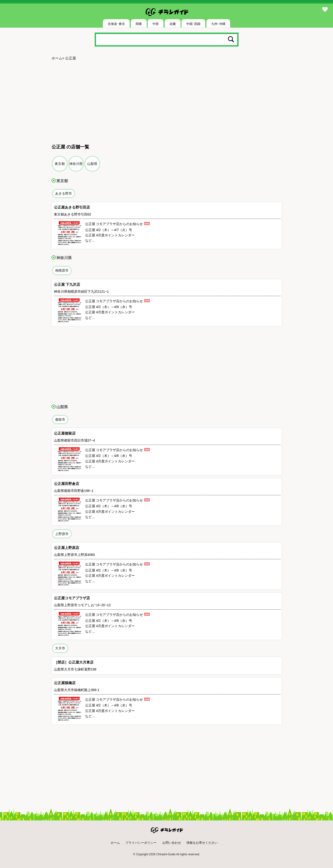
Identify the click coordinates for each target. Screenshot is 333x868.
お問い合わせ (172, 843)
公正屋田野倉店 (67, 484)
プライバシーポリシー (141, 843)
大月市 (60, 648)
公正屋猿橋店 (65, 683)
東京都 (60, 164)
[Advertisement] (167, 100)
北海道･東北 (116, 24)
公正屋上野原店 (67, 548)
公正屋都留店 (65, 433)
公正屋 (71, 58)
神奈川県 (76, 164)
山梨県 (92, 164)
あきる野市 (64, 193)
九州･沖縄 (218, 24)
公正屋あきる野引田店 (72, 207)
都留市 (60, 419)
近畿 (173, 24)
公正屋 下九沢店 (67, 284)
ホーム (57, 58)
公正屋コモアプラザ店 (72, 598)
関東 (139, 24)
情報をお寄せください (202, 843)
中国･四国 (193, 24)
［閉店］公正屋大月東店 (74, 662)
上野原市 (62, 534)
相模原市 (62, 270)
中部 (156, 24)
